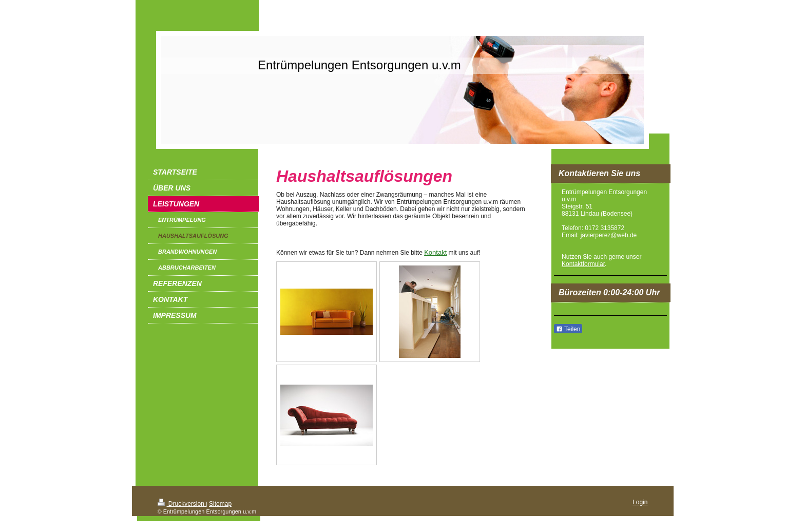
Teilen (568, 329)
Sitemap (220, 504)
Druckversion (182, 504)
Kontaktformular (583, 264)
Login (640, 502)
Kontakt (435, 252)
